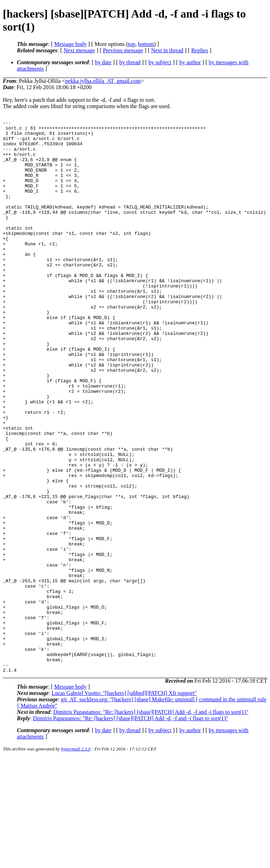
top (131, 44)
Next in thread (167, 50)
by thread (130, 62)
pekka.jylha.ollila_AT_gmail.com (103, 81)
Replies (200, 50)
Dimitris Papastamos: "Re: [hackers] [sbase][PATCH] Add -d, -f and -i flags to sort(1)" (151, 823)
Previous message (123, 50)
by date (103, 62)
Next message (79, 50)
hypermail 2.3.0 (76, 859)
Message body (70, 44)
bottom (146, 44)
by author (190, 62)
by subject (160, 62)
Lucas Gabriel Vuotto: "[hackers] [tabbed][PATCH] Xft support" (124, 804)
